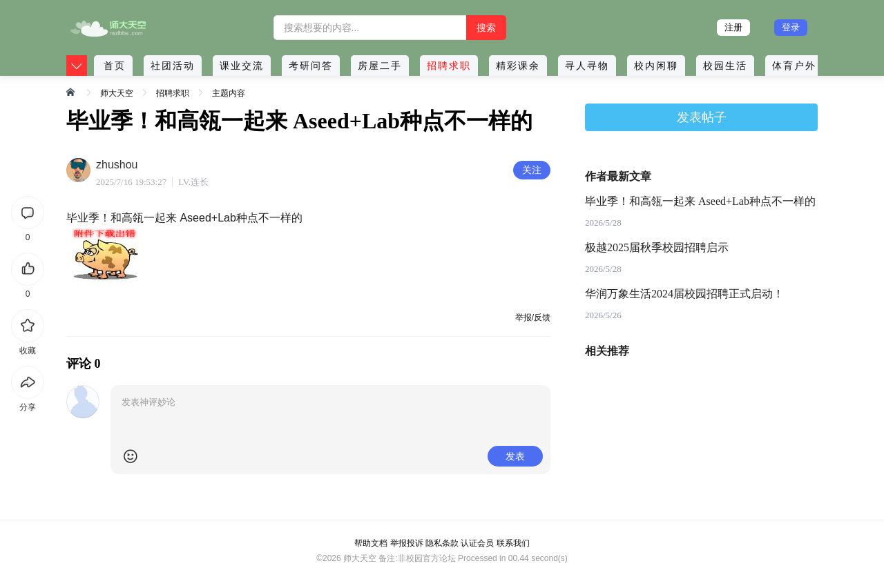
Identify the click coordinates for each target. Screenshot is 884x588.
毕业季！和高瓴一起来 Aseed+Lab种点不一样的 (700, 201)
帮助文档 (371, 543)
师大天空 (117, 93)
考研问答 (311, 66)
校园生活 (725, 66)
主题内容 (229, 93)
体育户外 (794, 66)
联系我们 (513, 543)
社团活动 (173, 66)
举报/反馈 (533, 317)
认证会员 (477, 543)
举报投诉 (407, 543)
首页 (115, 66)
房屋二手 (380, 66)
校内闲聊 (656, 66)
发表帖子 (702, 117)
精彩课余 (518, 66)
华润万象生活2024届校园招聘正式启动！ (684, 294)
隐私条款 (442, 543)
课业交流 (242, 66)
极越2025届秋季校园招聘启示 (657, 247)
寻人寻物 (587, 66)
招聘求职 (449, 66)
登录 (791, 27)
